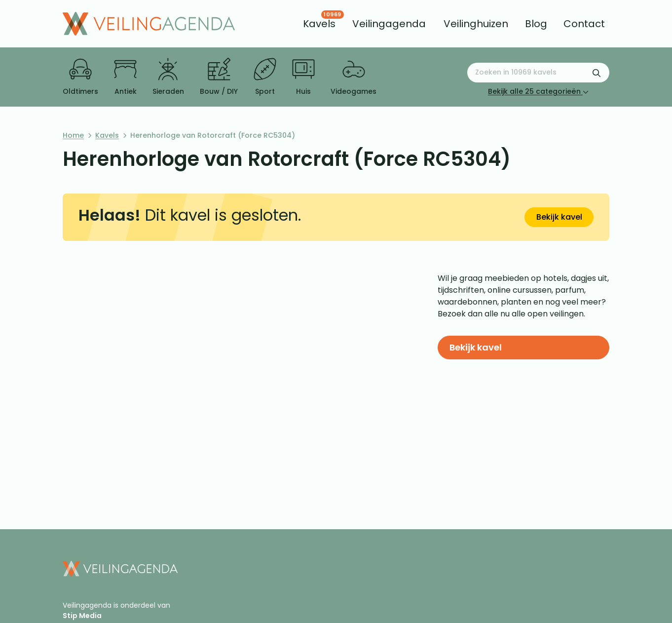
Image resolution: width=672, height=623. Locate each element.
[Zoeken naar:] (538, 73)
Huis (303, 77)
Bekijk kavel (559, 217)
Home (73, 135)
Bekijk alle (538, 91)
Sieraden (168, 77)
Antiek (125, 77)
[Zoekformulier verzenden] (597, 73)
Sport (265, 77)
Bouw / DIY (219, 77)
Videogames (354, 77)
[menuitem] (319, 24)
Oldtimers (80, 77)
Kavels (107, 135)
